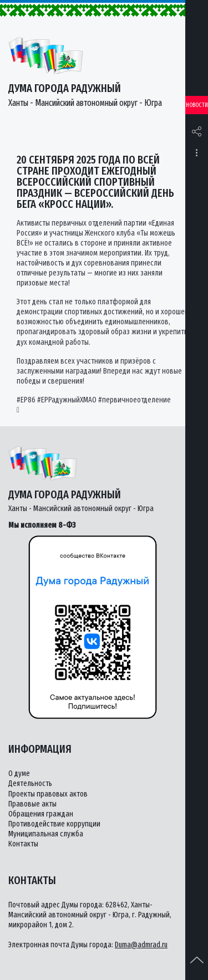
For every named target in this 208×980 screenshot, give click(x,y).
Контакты (23, 844)
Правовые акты (32, 804)
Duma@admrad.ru (141, 945)
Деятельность (30, 784)
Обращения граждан (41, 814)
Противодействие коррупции (54, 824)
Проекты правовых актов (48, 794)
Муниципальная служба (46, 834)
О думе (19, 774)
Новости (197, 105)
